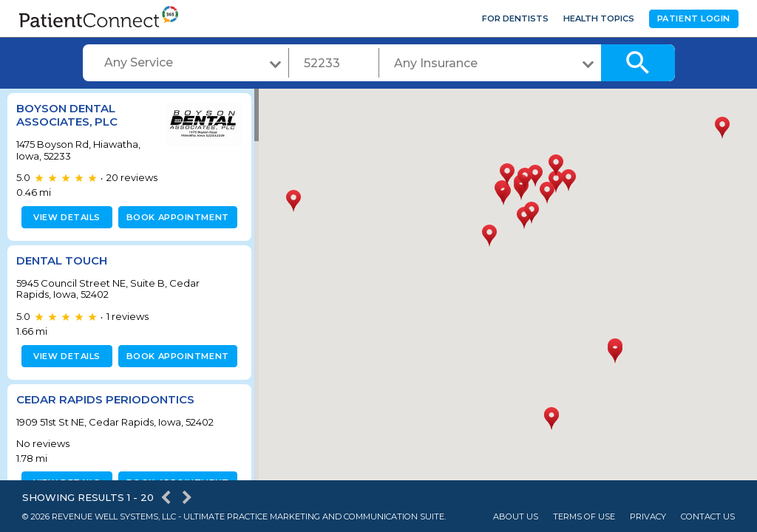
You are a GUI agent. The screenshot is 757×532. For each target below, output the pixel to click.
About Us (516, 517)
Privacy (648, 517)
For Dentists (515, 18)
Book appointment (175, 217)
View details (65, 217)
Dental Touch (62, 260)
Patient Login (694, 18)
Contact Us (708, 517)
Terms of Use (584, 517)
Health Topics (599, 18)
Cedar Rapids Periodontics (105, 399)
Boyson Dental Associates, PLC (67, 115)
